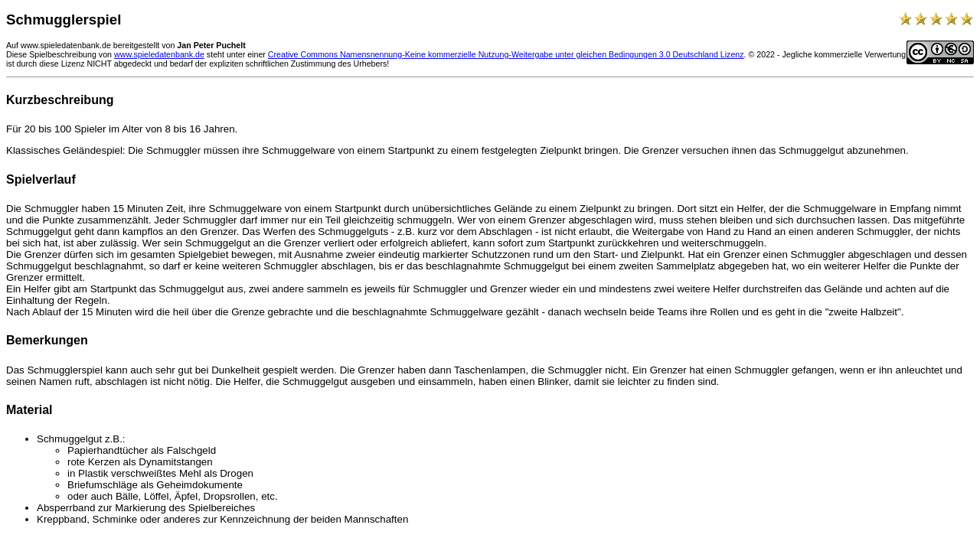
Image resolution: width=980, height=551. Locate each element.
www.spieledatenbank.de (159, 54)
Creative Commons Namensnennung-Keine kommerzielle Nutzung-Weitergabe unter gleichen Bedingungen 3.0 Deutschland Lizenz (506, 54)
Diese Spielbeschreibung (51, 54)
